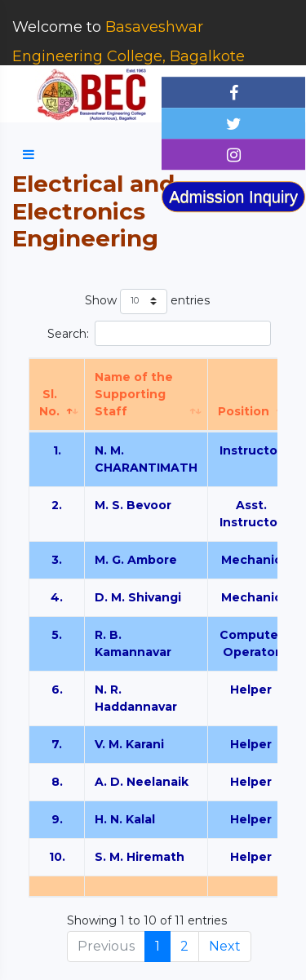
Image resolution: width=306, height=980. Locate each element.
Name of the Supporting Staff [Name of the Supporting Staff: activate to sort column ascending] (134, 394)
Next (225, 946)
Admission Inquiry (233, 197)
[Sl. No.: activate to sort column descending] (57, 395)
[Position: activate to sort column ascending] (251, 395)
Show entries (147, 302)
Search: (159, 333)
